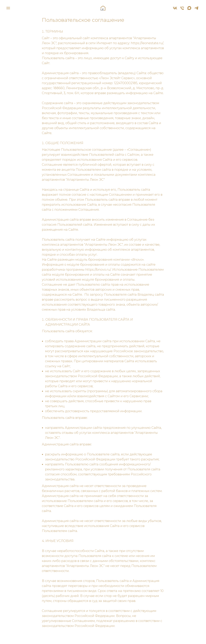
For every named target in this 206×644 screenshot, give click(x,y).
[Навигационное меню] (8, 8)
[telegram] (196, 10)
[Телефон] (182, 10)
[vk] (175, 10)
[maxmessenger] (189, 10)
